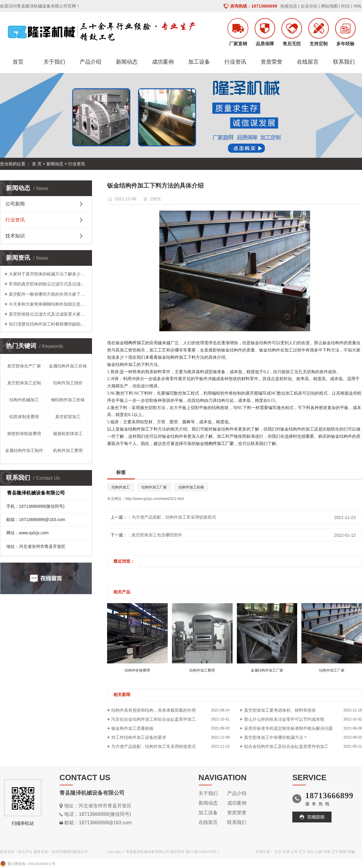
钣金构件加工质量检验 (132, 728)
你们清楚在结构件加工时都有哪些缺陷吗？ (48, 324)
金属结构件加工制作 (24, 450)
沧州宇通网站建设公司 (70, 852)
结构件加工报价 (68, 383)
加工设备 (199, 62)
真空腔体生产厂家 (24, 366)
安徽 (351, 852)
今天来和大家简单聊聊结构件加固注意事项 (48, 304)
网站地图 (329, 6)
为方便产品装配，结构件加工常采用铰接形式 (174, 517)
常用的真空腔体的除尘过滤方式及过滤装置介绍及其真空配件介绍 (48, 284)
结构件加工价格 (191, 487)
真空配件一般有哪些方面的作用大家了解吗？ (48, 294)
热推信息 (289, 6)
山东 (294, 852)
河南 (327, 852)
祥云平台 (25, 852)
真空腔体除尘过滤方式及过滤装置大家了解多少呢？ (48, 314)
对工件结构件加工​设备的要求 (139, 737)
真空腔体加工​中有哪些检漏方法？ (276, 737)
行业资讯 (235, 62)
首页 (18, 62)
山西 (319, 852)
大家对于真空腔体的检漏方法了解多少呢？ (48, 274)
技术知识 (15, 236)
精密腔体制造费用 (24, 434)
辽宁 (302, 852)
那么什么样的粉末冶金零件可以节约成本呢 (284, 719)
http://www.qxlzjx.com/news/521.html (155, 499)
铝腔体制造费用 (24, 417)
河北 (310, 852)
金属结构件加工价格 (68, 366)
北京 (278, 852)
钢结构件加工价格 (68, 400)
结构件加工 (121, 487)
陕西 (343, 852)
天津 (286, 852)
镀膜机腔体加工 (68, 434)
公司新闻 (15, 204)
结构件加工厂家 (154, 487)
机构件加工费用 (68, 450)
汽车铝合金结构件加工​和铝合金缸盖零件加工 (154, 719)
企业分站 (309, 6)
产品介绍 (91, 62)
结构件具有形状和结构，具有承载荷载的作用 (154, 710)
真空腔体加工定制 (24, 383)
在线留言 (308, 62)
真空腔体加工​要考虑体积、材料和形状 (280, 710)
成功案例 (163, 62)
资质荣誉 (271, 62)
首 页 (37, 164)
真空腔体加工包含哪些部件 (157, 535)
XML (358, 6)
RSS (346, 6)
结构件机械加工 (24, 400)
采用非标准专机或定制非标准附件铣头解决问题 (288, 728)
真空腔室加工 (68, 417)
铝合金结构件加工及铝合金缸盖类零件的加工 (286, 746)
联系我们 (344, 62)
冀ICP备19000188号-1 (203, 852)
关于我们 (54, 62)
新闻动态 (127, 62)
